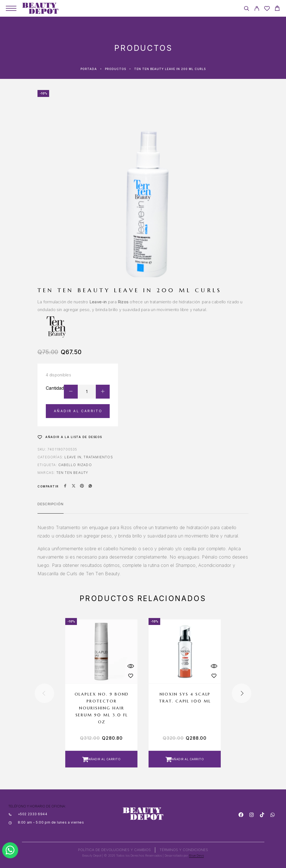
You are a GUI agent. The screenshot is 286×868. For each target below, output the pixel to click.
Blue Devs (197, 856)
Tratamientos (98, 457)
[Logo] (40, 8)
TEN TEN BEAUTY (72, 473)
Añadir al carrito (78, 411)
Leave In (73, 457)
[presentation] (44, 693)
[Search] (246, 9)
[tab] (51, 507)
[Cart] (277, 9)
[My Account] (257, 9)
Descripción (51, 504)
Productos (116, 69)
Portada (89, 69)
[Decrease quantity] (71, 392)
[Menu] (11, 8)
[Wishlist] (267, 9)
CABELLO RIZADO (75, 465)
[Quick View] (131, 666)
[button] (101, 759)
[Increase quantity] (103, 392)
